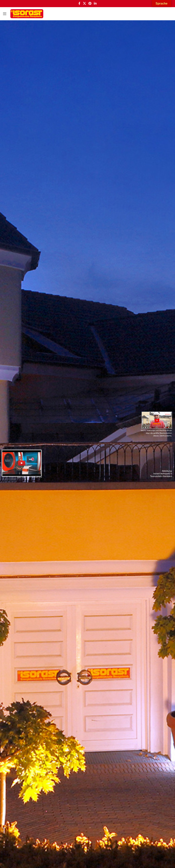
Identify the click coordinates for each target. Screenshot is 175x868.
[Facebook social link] (79, 4)
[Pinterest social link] (90, 4)
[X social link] (84, 4)
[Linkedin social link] (95, 4)
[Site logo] (27, 14)
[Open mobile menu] (5, 14)
